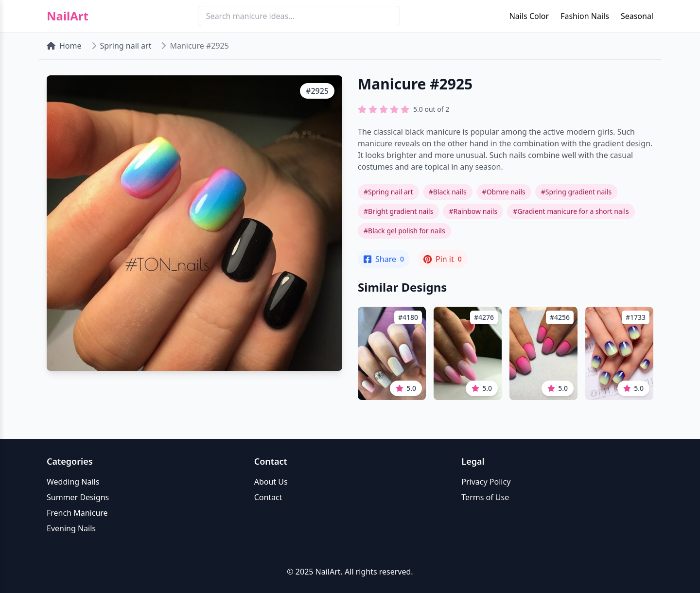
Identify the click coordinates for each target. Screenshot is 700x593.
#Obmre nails (504, 192)
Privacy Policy (486, 482)
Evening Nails (71, 528)
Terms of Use (485, 497)
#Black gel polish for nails (404, 231)
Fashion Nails (585, 16)
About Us (271, 482)
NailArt (68, 16)
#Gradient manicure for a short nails (571, 211)
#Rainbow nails (473, 211)
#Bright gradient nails (398, 211)
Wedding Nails (73, 482)
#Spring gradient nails (577, 192)
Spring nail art (126, 46)
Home (64, 46)
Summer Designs (78, 497)
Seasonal (637, 16)
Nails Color (529, 16)
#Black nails (448, 192)
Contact (268, 497)
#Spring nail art (388, 192)
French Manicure (77, 513)
